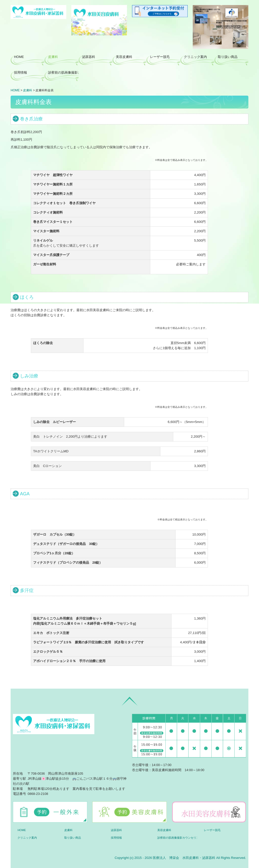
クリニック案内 (195, 57)
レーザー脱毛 (160, 57)
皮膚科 (53, 57)
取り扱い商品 (228, 57)
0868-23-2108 (38, 794)
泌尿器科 (89, 57)
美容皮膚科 (124, 57)
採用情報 (20, 72)
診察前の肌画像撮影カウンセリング (63, 72)
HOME (19, 57)
